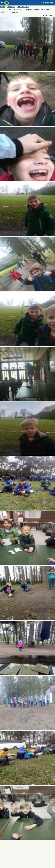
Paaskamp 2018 (23, 7)
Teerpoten (11, 7)
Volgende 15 (49, 16)
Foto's (3, 7)
